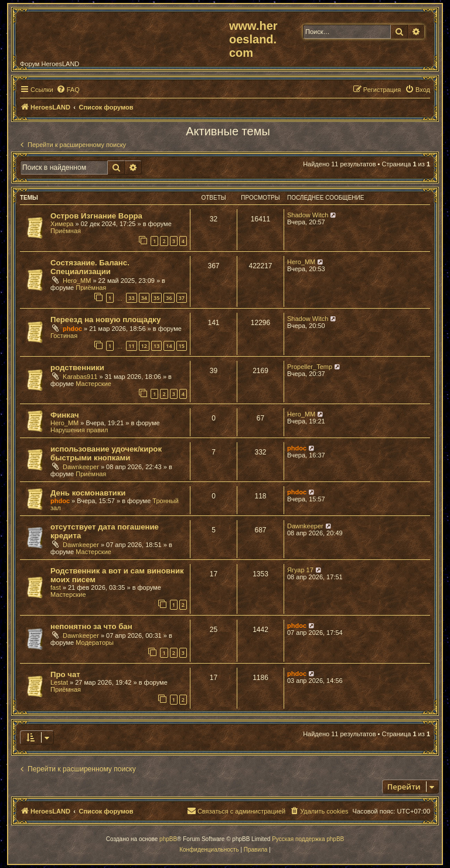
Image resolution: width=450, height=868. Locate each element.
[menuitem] (68, 90)
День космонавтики (88, 493)
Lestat (59, 682)
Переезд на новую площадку (105, 319)
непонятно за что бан (91, 626)
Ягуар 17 (300, 570)
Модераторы (95, 643)
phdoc (72, 329)
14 (169, 346)
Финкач (65, 415)
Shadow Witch (308, 215)
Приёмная (66, 231)
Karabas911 (80, 377)
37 (182, 298)
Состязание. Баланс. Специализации (90, 267)
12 (144, 346)
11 (131, 346)
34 (144, 298)
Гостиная (64, 336)
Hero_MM (77, 281)
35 (156, 298)
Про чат (65, 674)
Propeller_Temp (310, 367)
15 (182, 346)
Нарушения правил (79, 430)
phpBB (168, 839)
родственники (77, 368)
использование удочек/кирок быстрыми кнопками (106, 453)
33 (131, 298)
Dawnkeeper (81, 467)
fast (56, 587)
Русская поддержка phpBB (308, 839)
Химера (62, 224)
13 (156, 346)
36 (169, 298)
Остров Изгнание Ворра (96, 216)
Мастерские (93, 384)
